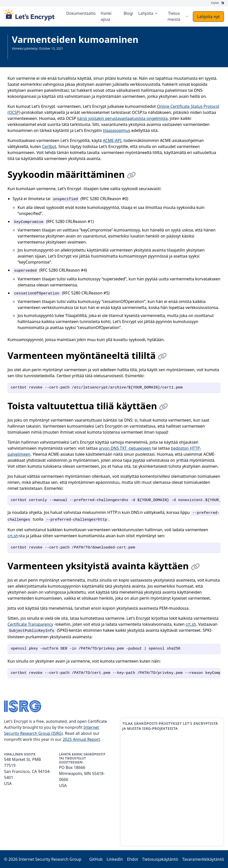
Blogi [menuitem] (129, 13)
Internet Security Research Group (50, 859)
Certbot (49, 146)
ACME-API (112, 140)
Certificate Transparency (30, 624)
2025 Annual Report (81, 739)
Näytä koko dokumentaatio (31, 56)
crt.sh (13, 535)
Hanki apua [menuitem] (106, 16)
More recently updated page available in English (46, 52)
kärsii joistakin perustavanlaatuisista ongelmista (122, 118)
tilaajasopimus (117, 130)
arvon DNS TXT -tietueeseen (125, 448)
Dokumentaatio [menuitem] (81, 13)
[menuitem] (148, 13)
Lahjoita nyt (208, 16)
